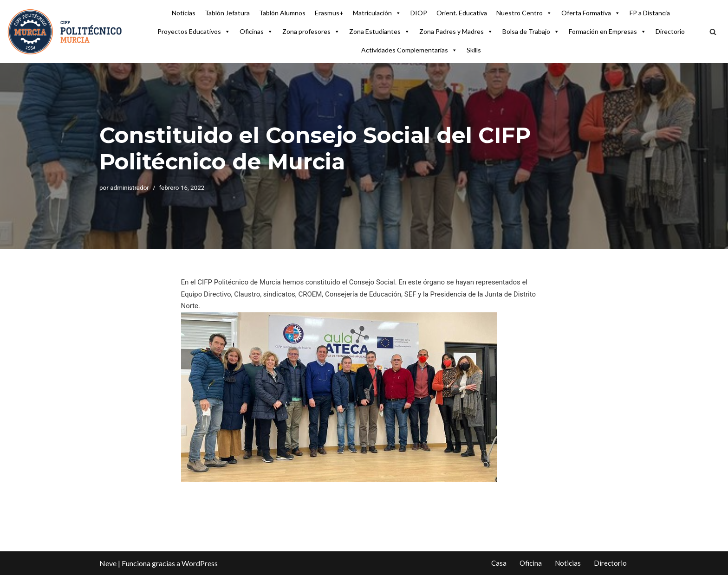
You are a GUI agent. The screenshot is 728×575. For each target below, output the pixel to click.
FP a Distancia (650, 13)
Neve (108, 563)
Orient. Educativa (462, 13)
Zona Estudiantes (380, 32)
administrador (130, 187)
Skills (474, 50)
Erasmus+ (329, 13)
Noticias (184, 13)
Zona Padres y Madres (456, 32)
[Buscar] (713, 32)
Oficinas (256, 32)
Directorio (670, 31)
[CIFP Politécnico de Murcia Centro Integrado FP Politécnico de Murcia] (65, 32)
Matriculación (377, 13)
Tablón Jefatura (227, 13)
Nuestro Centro (524, 13)
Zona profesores (311, 32)
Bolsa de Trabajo (531, 32)
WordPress (200, 563)
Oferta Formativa (591, 13)
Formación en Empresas (608, 32)
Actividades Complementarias (409, 50)
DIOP (419, 13)
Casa (499, 563)
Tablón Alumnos (282, 13)
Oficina (531, 563)
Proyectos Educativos (194, 32)
